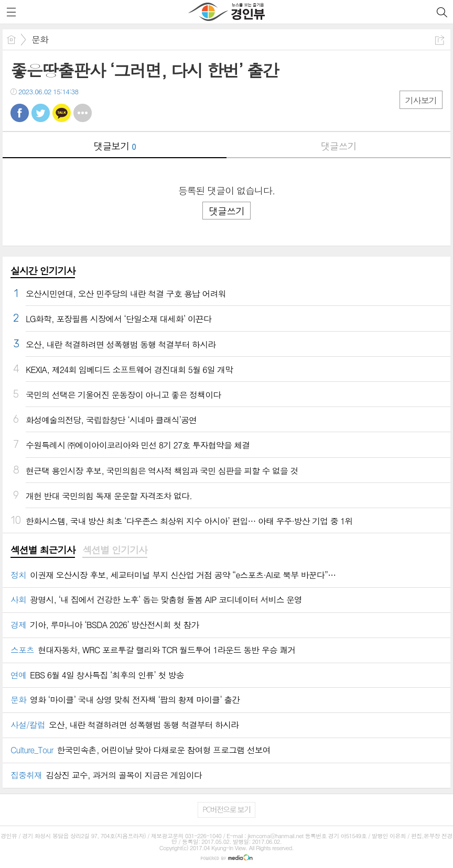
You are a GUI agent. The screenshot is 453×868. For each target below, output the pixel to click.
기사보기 (421, 100)
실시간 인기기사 (43, 271)
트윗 (41, 113)
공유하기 (440, 40)
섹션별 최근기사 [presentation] (43, 550)
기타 (83, 113)
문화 (40, 39)
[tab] (43, 551)
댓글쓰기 (339, 146)
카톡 (62, 113)
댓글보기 (115, 146)
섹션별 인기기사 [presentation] (115, 550)
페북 (20, 113)
